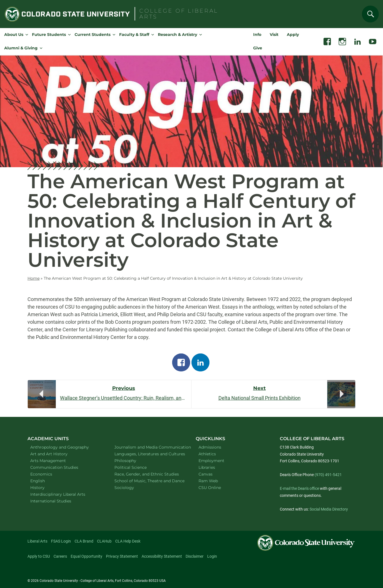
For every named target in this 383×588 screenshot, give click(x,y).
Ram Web (208, 481)
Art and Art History (56, 454)
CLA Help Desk (128, 541)
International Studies (58, 501)
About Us (14, 35)
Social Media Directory (329, 509)
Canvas (206, 474)
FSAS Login (61, 541)
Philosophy (133, 460)
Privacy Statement (122, 556)
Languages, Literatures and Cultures (149, 454)
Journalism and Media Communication (149, 447)
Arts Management (56, 460)
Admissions (210, 447)
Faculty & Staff (134, 35)
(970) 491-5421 (328, 475)
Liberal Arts (37, 541)
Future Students (49, 35)
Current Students (93, 35)
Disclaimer (195, 556)
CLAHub (104, 541)
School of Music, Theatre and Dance (149, 481)
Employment (211, 461)
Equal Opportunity (86, 556)
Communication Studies (62, 467)
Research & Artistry (177, 35)
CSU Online (210, 488)
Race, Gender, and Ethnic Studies (149, 474)
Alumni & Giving (21, 48)
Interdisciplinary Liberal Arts (65, 494)
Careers (60, 556)
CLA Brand (84, 541)
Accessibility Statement (162, 556)
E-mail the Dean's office (299, 488)
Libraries (207, 467)
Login (212, 556)
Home (34, 278)
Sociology (131, 487)
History (45, 487)
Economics (49, 474)
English (45, 481)
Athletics (207, 454)
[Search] (370, 14)
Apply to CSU (39, 556)
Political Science (138, 467)
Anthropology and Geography (65, 447)
